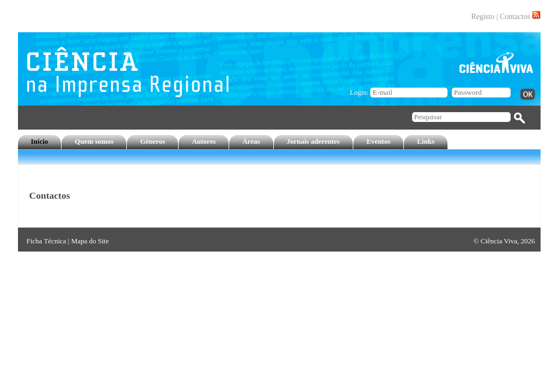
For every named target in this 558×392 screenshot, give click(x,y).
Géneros (152, 141)
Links (426, 141)
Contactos (515, 17)
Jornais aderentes (314, 141)
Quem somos (94, 141)
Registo (483, 17)
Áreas (251, 141)
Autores (204, 141)
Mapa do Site (90, 241)
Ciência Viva (499, 241)
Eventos (378, 141)
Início (40, 141)
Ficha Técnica (47, 241)
